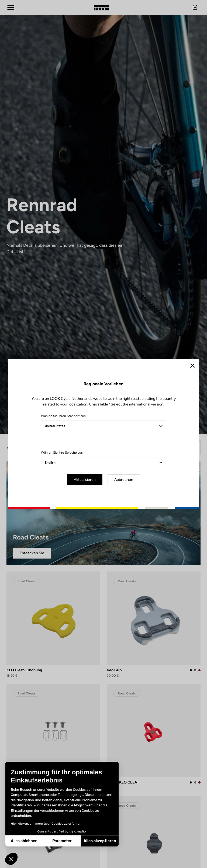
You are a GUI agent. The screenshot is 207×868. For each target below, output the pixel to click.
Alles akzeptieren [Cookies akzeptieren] (69, 841)
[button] (11, 859)
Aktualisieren (85, 480)
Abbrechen (124, 480)
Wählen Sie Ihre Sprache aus (62, 453)
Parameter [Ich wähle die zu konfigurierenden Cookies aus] (31, 841)
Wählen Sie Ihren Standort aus (63, 416)
